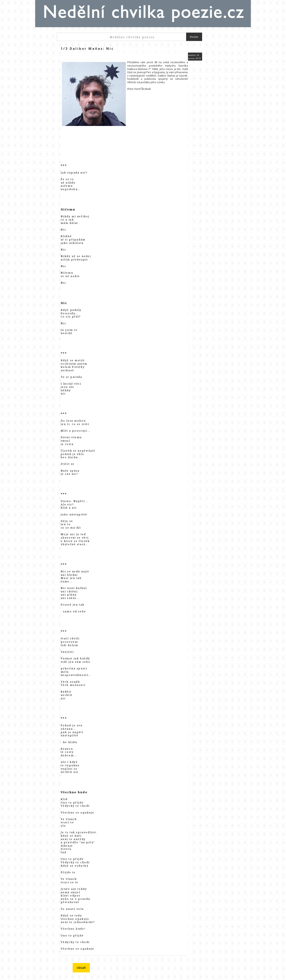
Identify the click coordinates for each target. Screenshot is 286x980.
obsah (81, 968)
